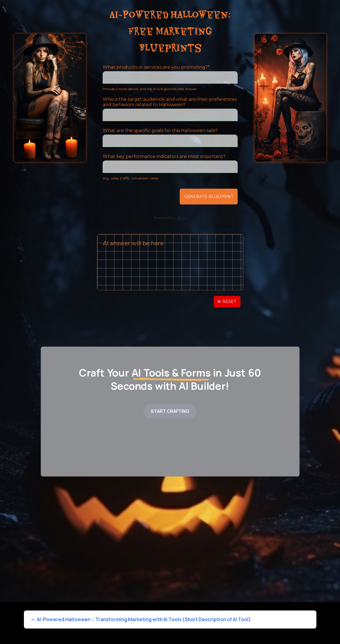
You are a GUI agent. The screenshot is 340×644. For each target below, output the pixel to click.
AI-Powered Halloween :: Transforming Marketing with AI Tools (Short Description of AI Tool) (144, 619)
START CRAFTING (170, 411)
